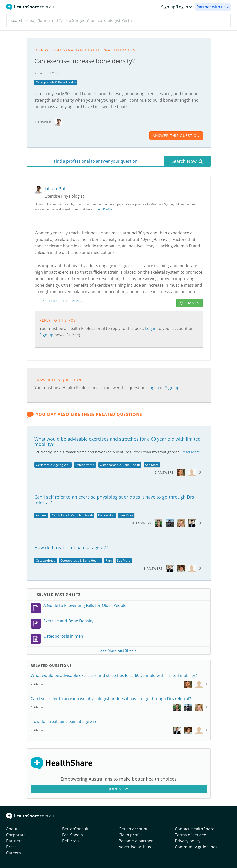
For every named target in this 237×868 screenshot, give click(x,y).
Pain (109, 561)
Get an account (133, 829)
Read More (191, 452)
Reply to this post (51, 301)
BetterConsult (75, 829)
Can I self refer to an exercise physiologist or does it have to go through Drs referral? (114, 500)
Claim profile (131, 835)
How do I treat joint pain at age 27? (71, 547)
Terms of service (190, 835)
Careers (13, 853)
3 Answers (153, 568)
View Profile (104, 209)
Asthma (41, 515)
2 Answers (164, 473)
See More (152, 465)
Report (78, 301)
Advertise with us (135, 847)
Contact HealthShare (195, 829)
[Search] (119, 20)
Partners (14, 841)
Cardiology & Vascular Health (72, 515)
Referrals (71, 841)
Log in (151, 328)
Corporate (16, 835)
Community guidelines (196, 847)
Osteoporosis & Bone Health (56, 82)
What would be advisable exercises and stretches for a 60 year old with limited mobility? (117, 442)
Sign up (47, 335)
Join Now (119, 789)
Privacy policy (188, 841)
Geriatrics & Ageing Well (53, 465)
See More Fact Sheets (119, 650)
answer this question (176, 135)
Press (11, 847)
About (12, 829)
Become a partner (136, 841)
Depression (106, 515)
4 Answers (142, 523)
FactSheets (73, 835)
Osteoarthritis (85, 465)
